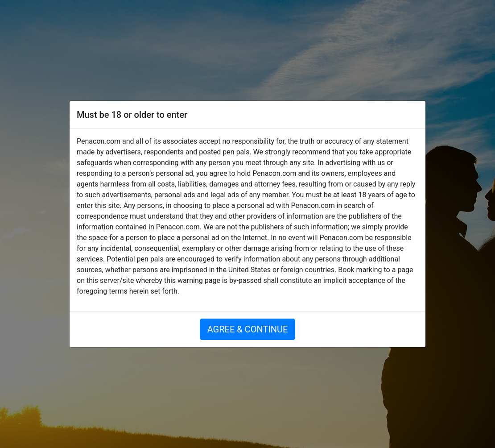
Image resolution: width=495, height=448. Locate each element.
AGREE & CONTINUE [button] (248, 329)
